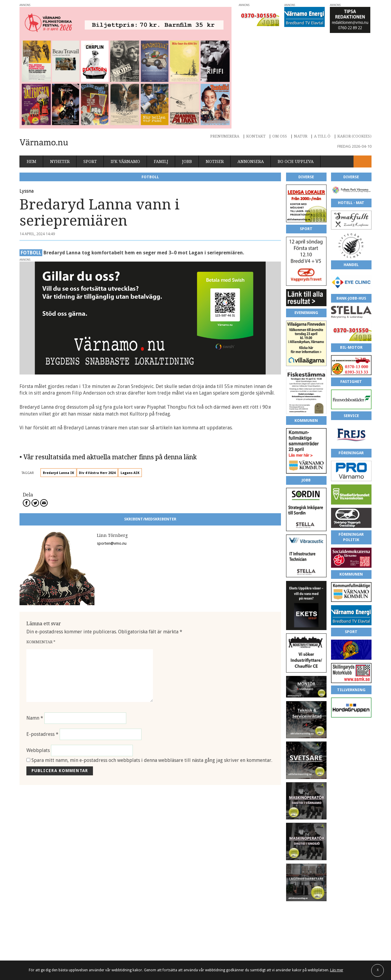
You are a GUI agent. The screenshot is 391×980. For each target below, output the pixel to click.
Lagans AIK (130, 473)
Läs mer (337, 970)
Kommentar (41, 642)
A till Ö (322, 136)
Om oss (280, 136)
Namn (35, 718)
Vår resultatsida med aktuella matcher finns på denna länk (110, 457)
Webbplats (38, 750)
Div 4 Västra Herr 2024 (97, 473)
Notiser (215, 161)
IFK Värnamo (125, 161)
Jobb (187, 161)
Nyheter (60, 161)
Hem (31, 161)
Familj (161, 161)
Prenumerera (225, 136)
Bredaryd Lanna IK (58, 473)
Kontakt (256, 136)
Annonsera (251, 161)
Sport (90, 161)
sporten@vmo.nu (112, 543)
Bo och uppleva (296, 161)
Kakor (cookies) (354, 136)
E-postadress (42, 734)
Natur (301, 136)
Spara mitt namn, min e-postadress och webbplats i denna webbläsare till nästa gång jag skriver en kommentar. (152, 760)
